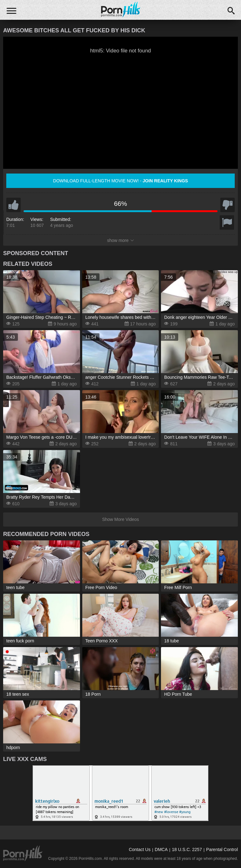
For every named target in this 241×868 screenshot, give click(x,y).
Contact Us (139, 849)
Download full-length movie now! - (120, 181)
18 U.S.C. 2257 (187, 849)
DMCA (161, 849)
